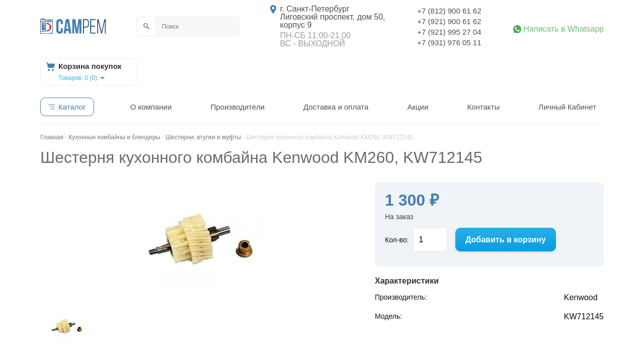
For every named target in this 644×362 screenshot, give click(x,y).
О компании (151, 107)
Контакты (483, 107)
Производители (237, 107)
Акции (418, 107)
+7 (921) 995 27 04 (449, 32)
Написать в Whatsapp (563, 29)
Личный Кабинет (567, 107)
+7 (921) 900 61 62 (449, 21)
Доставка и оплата (336, 107)
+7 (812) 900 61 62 (449, 11)
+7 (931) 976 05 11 (449, 42)
